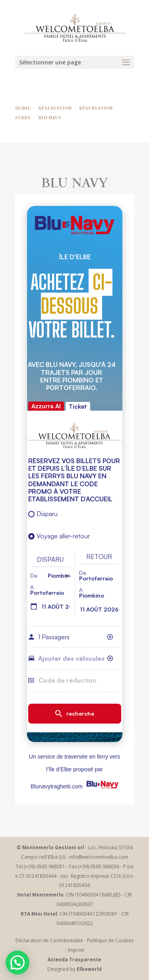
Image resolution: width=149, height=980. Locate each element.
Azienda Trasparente (74, 960)
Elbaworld (89, 969)
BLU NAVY (50, 117)
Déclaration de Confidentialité (49, 940)
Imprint (76, 950)
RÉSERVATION (55, 108)
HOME (23, 108)
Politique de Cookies (110, 940)
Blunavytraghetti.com (57, 786)
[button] (17, 963)
